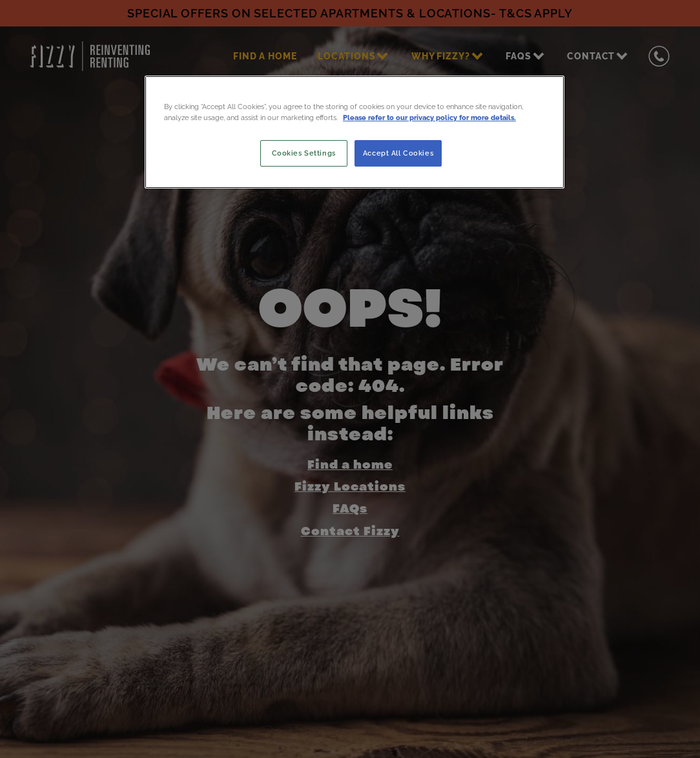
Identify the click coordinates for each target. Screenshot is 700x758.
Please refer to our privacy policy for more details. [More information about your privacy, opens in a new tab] (429, 118)
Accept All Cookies (398, 153)
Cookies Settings (304, 153)
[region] (355, 132)
